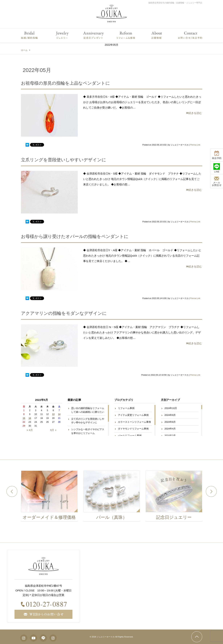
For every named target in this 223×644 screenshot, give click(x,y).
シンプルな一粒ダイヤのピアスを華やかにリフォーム (88, 431)
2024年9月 (170, 415)
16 (30, 418)
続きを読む (194, 113)
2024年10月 (171, 408)
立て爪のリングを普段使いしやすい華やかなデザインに (88, 421)
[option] (50, 497)
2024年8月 (170, 422)
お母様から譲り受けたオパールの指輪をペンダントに (75, 236)
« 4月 (30, 430)
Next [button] (211, 491)
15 (24, 418)
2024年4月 (170, 429)
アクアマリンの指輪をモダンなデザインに (64, 313)
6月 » (53, 430)
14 (59, 414)
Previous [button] (12, 491)
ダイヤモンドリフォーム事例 (133, 429)
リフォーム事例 (126, 408)
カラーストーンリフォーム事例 (134, 422)
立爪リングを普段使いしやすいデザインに (64, 160)
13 (53, 414)
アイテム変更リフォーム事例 (133, 415)
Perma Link (195, 145)
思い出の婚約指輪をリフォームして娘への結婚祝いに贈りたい (88, 410)
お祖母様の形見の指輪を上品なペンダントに (65, 83)
